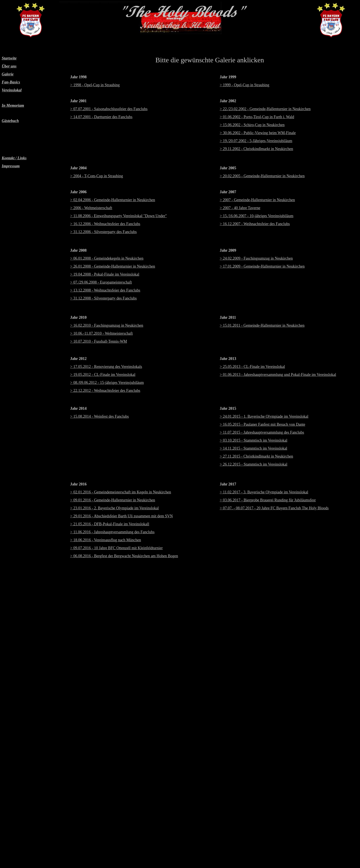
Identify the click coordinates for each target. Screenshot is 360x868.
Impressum (11, 166)
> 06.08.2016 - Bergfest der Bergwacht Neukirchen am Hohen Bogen (124, 556)
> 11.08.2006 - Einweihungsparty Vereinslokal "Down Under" (118, 216)
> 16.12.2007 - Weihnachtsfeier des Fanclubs (255, 224)
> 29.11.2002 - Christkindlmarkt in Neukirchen (256, 149)
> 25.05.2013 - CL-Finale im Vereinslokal (252, 367)
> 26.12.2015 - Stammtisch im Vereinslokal (253, 464)
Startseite (9, 58)
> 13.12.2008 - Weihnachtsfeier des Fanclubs (105, 290)
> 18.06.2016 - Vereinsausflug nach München (106, 540)
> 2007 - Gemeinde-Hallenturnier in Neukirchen (257, 200)
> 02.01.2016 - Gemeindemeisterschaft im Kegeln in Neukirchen (121, 492)
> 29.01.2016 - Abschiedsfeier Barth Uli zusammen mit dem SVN (122, 516)
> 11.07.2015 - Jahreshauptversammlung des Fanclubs (262, 432)
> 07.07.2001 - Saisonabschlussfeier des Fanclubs (109, 109)
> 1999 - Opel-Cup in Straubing (245, 85)
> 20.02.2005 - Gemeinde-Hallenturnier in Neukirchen (262, 176)
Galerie (8, 74)
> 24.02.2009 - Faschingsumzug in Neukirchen (256, 258)
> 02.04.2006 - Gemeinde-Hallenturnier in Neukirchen (113, 200)
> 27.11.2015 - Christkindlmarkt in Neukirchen (256, 456)
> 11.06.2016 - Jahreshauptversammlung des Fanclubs (112, 532)
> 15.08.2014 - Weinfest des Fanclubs (99, 416)
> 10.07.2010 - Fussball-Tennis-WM (99, 341)
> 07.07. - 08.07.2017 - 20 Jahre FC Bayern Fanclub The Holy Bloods (274, 508)
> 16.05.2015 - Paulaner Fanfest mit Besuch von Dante (262, 424)
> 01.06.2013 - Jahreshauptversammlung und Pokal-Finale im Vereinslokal (278, 375)
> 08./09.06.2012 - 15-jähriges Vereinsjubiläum (107, 383)
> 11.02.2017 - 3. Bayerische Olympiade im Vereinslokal (264, 492)
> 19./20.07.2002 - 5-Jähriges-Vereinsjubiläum (256, 141)
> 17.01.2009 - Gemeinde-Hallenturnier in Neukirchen (262, 266)
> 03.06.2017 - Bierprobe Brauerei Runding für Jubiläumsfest (268, 500)
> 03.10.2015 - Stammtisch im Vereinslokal (253, 440)
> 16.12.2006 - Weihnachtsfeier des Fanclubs (105, 224)
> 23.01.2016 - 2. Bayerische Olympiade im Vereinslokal (114, 508)
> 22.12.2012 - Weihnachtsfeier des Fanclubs (105, 391)
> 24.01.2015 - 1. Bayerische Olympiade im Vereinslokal (264, 416)
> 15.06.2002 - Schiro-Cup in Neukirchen (252, 125)
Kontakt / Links (14, 158)
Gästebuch (10, 121)
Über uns (9, 66)
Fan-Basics (11, 82)
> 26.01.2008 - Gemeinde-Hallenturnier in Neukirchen (113, 266)
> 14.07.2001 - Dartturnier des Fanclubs (101, 117)
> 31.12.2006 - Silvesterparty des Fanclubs (103, 232)
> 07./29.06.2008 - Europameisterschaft (101, 282)
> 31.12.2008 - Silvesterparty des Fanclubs (103, 298)
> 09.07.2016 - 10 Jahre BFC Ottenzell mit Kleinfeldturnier (116, 548)
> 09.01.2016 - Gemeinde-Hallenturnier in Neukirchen (113, 500)
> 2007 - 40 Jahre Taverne (240, 208)
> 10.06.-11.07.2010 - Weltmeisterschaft (101, 333)
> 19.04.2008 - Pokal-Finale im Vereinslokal (105, 274)
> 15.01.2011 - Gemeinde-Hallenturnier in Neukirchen (262, 325)
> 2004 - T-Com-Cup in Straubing (97, 176)
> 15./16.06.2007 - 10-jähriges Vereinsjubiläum (257, 216)
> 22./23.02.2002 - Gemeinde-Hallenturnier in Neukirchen (265, 109)
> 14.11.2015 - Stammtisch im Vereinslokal (253, 448)
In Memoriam (13, 105)
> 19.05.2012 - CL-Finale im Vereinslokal (103, 375)
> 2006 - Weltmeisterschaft (91, 208)
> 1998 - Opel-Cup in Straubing (95, 85)
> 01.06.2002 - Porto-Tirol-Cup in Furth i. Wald (257, 117)
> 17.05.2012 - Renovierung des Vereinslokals (106, 367)
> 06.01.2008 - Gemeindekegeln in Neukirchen (107, 258)
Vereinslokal (12, 90)
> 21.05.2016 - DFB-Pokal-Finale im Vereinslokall (110, 524)
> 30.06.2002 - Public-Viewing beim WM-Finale (258, 133)
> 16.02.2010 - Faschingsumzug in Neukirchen (107, 325)
